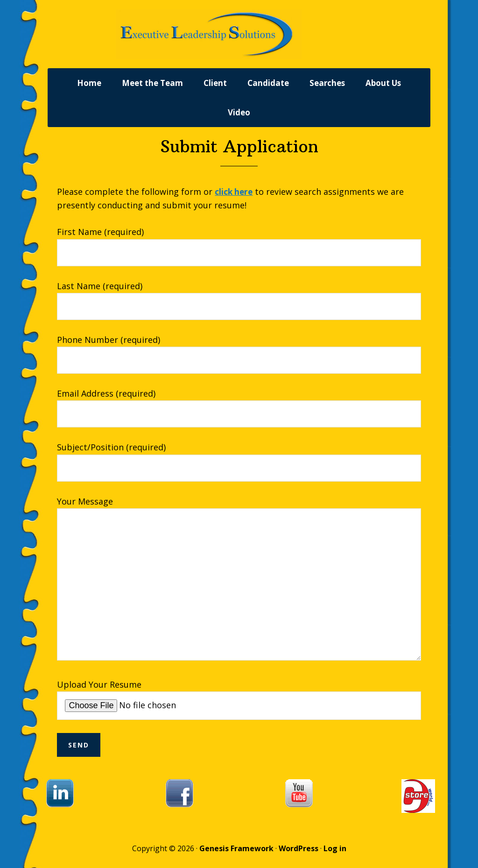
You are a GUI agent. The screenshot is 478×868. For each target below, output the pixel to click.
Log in (335, 855)
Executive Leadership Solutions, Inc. (239, 37)
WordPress (299, 855)
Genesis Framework (236, 855)
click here (235, 198)
